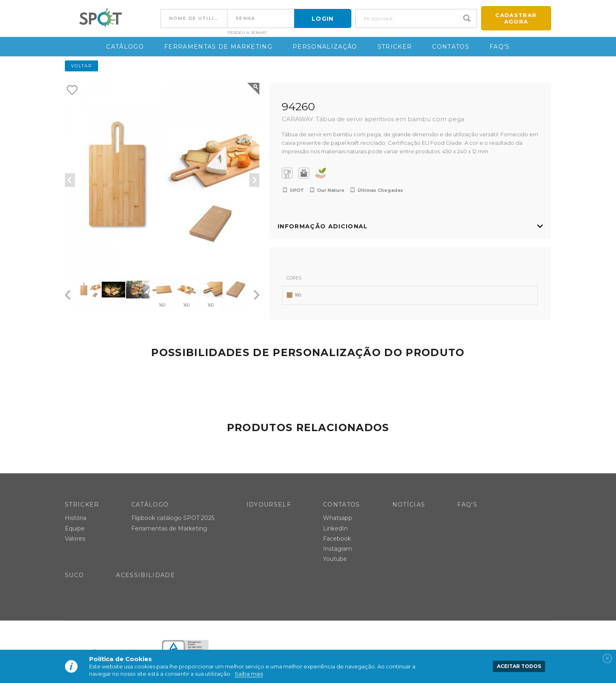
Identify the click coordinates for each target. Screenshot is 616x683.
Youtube (335, 559)
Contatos (451, 47)
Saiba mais (249, 674)
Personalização (325, 47)
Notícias (409, 505)
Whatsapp (338, 518)
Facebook (337, 539)
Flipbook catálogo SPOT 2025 (173, 518)
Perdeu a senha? (247, 33)
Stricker (395, 47)
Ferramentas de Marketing (218, 47)
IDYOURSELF (269, 505)
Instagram (338, 549)
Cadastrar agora (516, 18)
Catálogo (125, 47)
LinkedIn (335, 528)
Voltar (81, 66)
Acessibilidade (145, 576)
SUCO (74, 576)
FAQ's (500, 47)
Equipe (75, 528)
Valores (75, 539)
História (76, 518)
